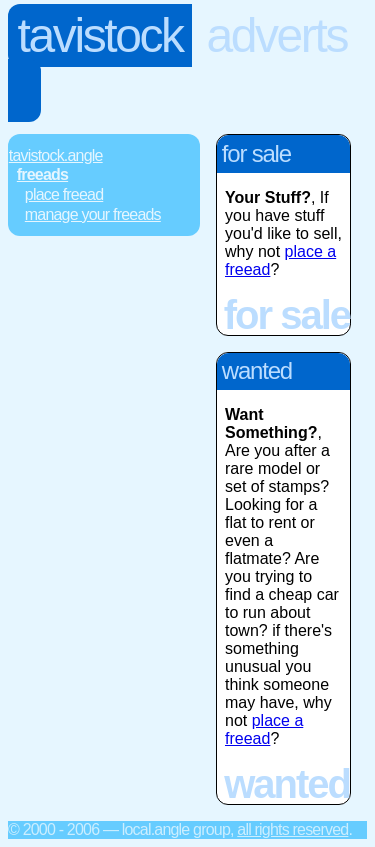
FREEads (42, 174)
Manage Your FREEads (93, 214)
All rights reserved (292, 829)
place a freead (264, 729)
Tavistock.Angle (56, 155)
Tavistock (100, 35)
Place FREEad (64, 194)
